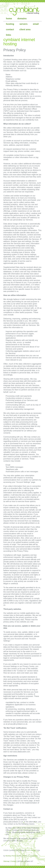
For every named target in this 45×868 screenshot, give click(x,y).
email (36, 24)
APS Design (31, 850)
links (9, 35)
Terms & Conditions (30, 856)
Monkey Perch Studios (14, 856)
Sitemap (6, 861)
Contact (13, 861)
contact (10, 29)
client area (25, 29)
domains (22, 18)
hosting (10, 24)
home (9, 18)
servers (23, 24)
